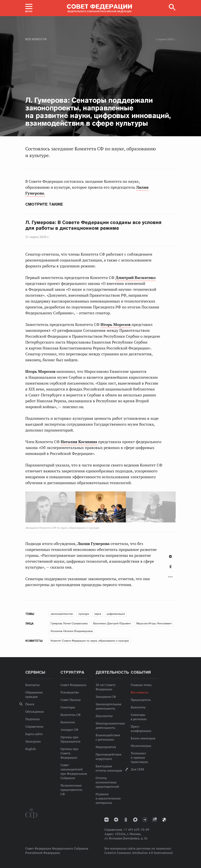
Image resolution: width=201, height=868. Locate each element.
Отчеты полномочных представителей (107, 782)
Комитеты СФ (71, 715)
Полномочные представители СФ (71, 790)
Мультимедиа (141, 746)
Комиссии (68, 722)
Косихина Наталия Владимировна (72, 631)
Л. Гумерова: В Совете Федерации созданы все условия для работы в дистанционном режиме (93, 225)
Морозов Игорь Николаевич (154, 623)
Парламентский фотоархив (164, 820)
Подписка (32, 719)
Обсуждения (34, 712)
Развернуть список (170, 577)
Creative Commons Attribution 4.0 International (139, 853)
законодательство (62, 614)
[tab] (170, 569)
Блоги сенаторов (143, 738)
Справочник (34, 726)
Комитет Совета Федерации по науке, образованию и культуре (90, 641)
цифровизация (116, 614)
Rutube (155, 820)
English (31, 749)
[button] (29, 8)
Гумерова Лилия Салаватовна (69, 623)
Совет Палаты (71, 700)
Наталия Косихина (79, 442)
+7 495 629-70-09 (136, 830)
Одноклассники (170, 567)
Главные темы (141, 685)
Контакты (32, 685)
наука (98, 614)
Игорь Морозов (116, 325)
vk (106, 820)
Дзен (116, 820)
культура (84, 614)
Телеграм (145, 820)
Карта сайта (34, 734)
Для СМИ (137, 769)
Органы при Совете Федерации (69, 753)
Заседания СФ (106, 697)
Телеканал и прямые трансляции (139, 757)
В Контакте (170, 557)
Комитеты (138, 707)
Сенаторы (68, 707)
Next (116, 508)
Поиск (30, 704)
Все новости (36, 39)
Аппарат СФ (69, 730)
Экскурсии (33, 741)
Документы (104, 716)
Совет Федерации (73, 685)
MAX (135, 820)
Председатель (141, 700)
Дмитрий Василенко (136, 278)
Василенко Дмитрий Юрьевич (112, 623)
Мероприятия (106, 747)
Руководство (70, 692)
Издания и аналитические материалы (108, 798)
